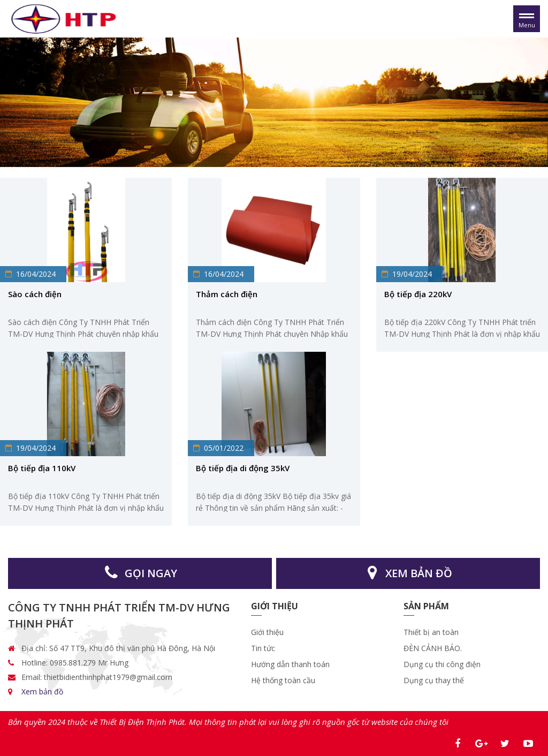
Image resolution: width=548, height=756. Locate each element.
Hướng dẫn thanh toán (290, 664)
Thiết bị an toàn (431, 632)
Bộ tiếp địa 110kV (42, 468)
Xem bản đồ (42, 691)
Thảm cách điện (227, 294)
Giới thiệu (268, 632)
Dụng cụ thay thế (434, 680)
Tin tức (263, 648)
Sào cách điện (35, 294)
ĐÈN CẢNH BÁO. (433, 648)
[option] (274, 102)
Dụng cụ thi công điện (442, 664)
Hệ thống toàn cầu (283, 680)
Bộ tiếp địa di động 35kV (243, 468)
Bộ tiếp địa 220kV (418, 294)
